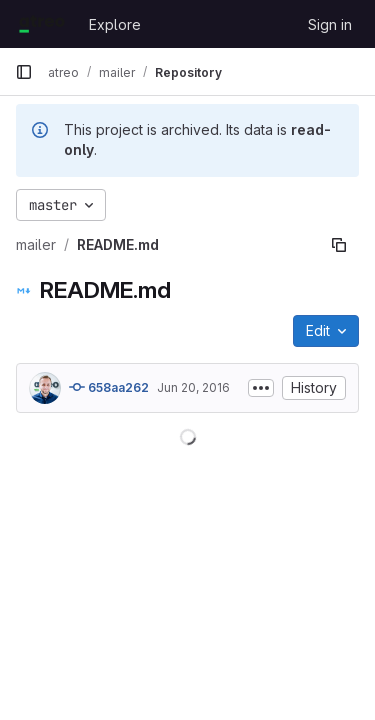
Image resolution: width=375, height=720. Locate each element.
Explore (115, 24)
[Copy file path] (339, 245)
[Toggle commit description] (261, 388)
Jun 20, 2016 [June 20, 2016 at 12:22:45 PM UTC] (193, 387)
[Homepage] (42, 24)
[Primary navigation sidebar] (24, 72)
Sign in (330, 24)
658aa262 (109, 387)
